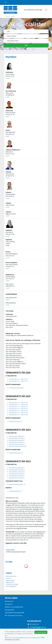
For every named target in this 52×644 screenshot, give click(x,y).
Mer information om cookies (13, 615)
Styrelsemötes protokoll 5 (17, 444)
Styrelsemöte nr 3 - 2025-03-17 (18, 407)
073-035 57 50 (34, 624)
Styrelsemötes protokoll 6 (17, 478)
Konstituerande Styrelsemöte (18, 446)
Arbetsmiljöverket (11, 576)
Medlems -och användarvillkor (14, 607)
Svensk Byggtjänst (11, 586)
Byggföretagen (10, 580)
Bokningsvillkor (10, 610)
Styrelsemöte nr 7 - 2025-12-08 (18, 415)
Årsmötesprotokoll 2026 (16, 388)
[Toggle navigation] (6, 2)
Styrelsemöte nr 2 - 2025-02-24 (18, 405)
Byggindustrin (10, 582)
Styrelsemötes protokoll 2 (17, 438)
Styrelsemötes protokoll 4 (17, 442)
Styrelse (13, 16)
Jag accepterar (41, 632)
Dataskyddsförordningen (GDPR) (15, 613)
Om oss (8, 16)
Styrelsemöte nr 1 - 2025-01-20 (18, 403)
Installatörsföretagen (12, 584)
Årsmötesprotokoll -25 (16, 421)
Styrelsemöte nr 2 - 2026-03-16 (18, 381)
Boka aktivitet (9, 601)
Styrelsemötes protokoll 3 (17, 440)
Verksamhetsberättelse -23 (17, 484)
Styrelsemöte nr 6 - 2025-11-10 (18, 413)
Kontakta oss (9, 604)
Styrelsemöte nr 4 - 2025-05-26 (18, 409)
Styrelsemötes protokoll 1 (17, 436)
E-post (8, 78)
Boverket (8, 578)
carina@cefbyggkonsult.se (38, 627)
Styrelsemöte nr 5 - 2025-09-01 (18, 411)
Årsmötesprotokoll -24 (16, 453)
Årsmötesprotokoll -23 (16, 491)
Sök (26, 45)
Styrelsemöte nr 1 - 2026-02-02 (18, 379)
